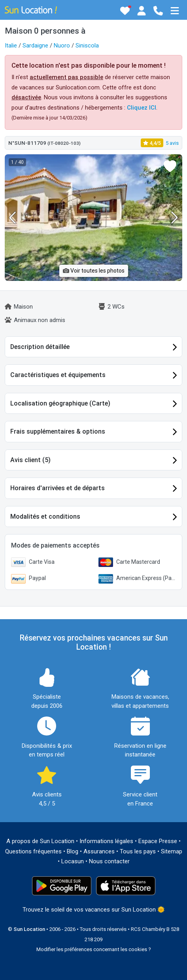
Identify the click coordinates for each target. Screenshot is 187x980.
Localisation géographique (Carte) (60, 403)
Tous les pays (138, 851)
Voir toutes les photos (94, 271)
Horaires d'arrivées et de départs (58, 488)
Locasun (73, 861)
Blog (73, 851)
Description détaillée (40, 347)
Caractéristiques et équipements (58, 375)
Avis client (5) (30, 460)
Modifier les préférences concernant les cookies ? (94, 949)
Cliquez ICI (142, 108)
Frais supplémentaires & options (58, 431)
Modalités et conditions (45, 517)
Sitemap (172, 851)
